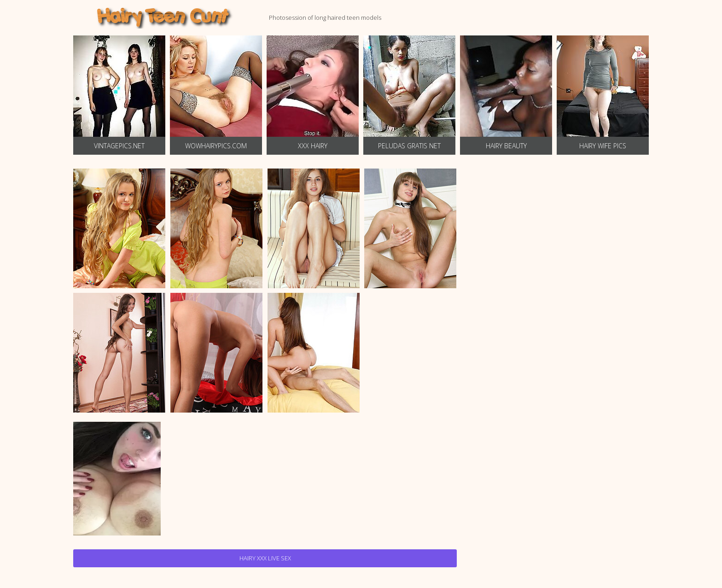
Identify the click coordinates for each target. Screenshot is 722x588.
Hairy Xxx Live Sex (265, 558)
